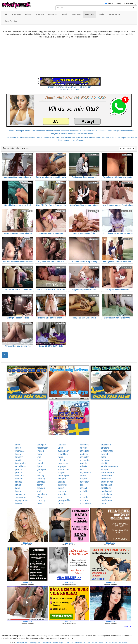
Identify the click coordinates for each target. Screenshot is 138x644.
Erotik (73, 138)
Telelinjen (20, 131)
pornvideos (85, 497)
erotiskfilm (106, 445)
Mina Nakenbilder (99, 131)
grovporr (41, 488)
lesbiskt (83, 466)
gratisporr (42, 469)
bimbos (19, 482)
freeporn (19, 479)
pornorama (106, 479)
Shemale (130, 3)
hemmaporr (64, 476)
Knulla (117, 138)
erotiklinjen (106, 488)
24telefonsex (107, 451)
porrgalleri (84, 457)
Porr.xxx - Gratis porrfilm (69, 90)
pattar (104, 503)
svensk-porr (64, 451)
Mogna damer (69, 140)
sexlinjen (84, 463)
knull (39, 457)
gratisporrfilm (64, 500)
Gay (119, 3)
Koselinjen (65, 131)
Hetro (110, 3)
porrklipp (41, 482)
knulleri (40, 451)
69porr (40, 497)
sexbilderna (21, 466)
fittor (39, 460)
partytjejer (42, 445)
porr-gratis (85, 460)
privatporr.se (22, 642)
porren (40, 485)
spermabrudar (108, 473)
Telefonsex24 (76, 131)
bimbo (18, 485)
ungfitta (19, 460)
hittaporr (62, 479)
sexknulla (84, 445)
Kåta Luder (11, 138)
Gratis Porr (80, 138)
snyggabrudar (22, 500)
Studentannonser (44, 138)
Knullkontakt (65, 138)
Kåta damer (81, 140)
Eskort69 (20, 138)
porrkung (41, 479)
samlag (40, 476)
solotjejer (62, 460)
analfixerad (106, 491)
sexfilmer (84, 448)
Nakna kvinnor (30, 138)
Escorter (55, 138)
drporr (61, 503)
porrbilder (84, 491)
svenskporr (20, 494)
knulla (18, 454)
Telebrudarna (30, 131)
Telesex (48, 131)
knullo (18, 448)
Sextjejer (54, 133)
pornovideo (106, 476)
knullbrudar (20, 463)
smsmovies (63, 469)
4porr (39, 466)
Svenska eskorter (127, 131)
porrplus (84, 479)
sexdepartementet (110, 466)
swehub (105, 454)
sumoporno (20, 497)
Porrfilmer (110, 138)
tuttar (103, 457)
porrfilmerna (107, 500)
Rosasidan (63, 133)
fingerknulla (85, 473)
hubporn (19, 457)
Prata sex (56, 131)
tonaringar (106, 460)
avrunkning (42, 494)
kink (82, 485)
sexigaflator (107, 494)
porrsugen (84, 451)
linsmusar (20, 451)
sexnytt (105, 469)
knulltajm (62, 494)
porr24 (61, 488)
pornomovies (107, 482)
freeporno (20, 476)
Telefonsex (40, 131)
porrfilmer (63, 485)
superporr (63, 466)
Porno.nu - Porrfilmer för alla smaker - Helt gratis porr (69, 87)
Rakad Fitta (90, 138)
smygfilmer (63, 454)
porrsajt (83, 488)
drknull (18, 445)
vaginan (62, 445)
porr (82, 494)
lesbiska (62, 491)
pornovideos (86, 503)
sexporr (62, 473)
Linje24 (12, 131)
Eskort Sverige (113, 131)
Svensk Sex (100, 138)
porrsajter (84, 482)
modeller (84, 454)
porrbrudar (63, 463)
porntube (84, 500)
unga (61, 448)
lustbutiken (106, 497)
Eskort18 (78, 133)
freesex (19, 503)
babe (18, 488)
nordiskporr (42, 448)
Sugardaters (125, 138)
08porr (83, 476)
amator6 (105, 448)
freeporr (41, 503)
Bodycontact (88, 133)
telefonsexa (107, 485)
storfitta (105, 463)
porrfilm (19, 469)
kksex (61, 497)
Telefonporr (86, 131)
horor (39, 454)
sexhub (62, 482)
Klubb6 (71, 133)
